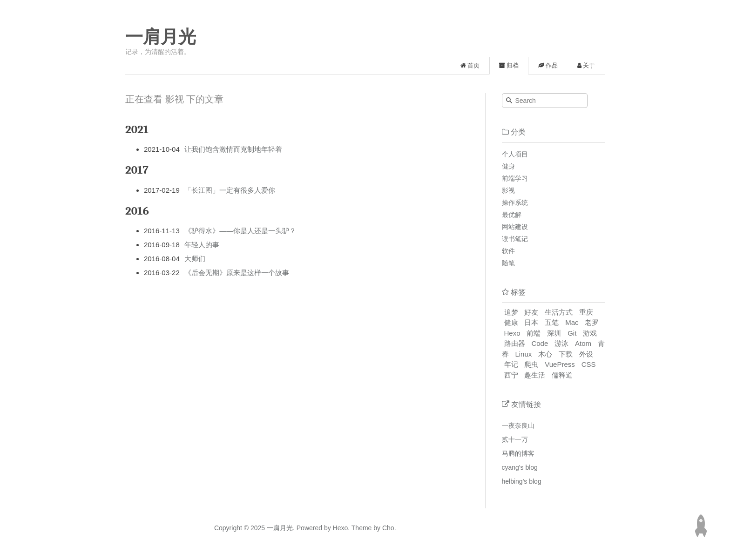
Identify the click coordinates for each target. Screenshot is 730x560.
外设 (586, 354)
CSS (589, 364)
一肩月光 (161, 37)
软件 (508, 251)
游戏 (590, 333)
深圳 (554, 333)
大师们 (195, 259)
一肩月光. (281, 528)
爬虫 (531, 364)
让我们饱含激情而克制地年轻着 (233, 149)
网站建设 (515, 227)
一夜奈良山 (518, 425)
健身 (508, 166)
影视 (508, 190)
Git (572, 333)
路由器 (515, 343)
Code (540, 343)
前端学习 (515, 178)
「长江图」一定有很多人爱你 (230, 190)
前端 (534, 333)
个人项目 (515, 154)
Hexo (512, 333)
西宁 (511, 375)
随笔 (508, 263)
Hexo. (340, 528)
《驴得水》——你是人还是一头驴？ (240, 231)
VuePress (560, 364)
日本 (531, 322)
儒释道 (562, 375)
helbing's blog (522, 481)
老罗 (592, 322)
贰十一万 (515, 439)
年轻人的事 (202, 245)
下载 (566, 354)
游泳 (561, 343)
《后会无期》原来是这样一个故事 (237, 273)
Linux (523, 354)
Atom (583, 343)
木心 (545, 354)
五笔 (552, 322)
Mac (572, 322)
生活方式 (559, 312)
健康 (511, 322)
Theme (361, 528)
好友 (531, 312)
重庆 (586, 312)
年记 (511, 364)
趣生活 (535, 375)
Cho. (388, 528)
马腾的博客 (518, 453)
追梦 (511, 312)
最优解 (512, 215)
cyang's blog (520, 467)
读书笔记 (515, 239)
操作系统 (515, 202)
